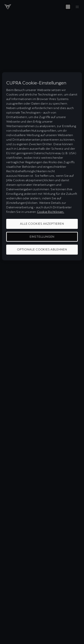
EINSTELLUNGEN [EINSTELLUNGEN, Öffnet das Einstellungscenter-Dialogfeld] (42, 237)
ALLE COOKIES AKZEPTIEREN (42, 224)
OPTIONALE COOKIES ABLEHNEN (42, 249)
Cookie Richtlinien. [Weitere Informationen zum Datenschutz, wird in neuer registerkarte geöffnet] (51, 212)
